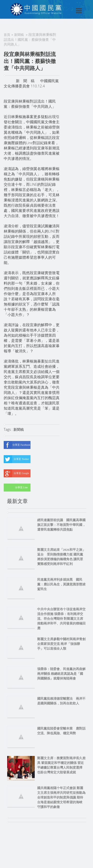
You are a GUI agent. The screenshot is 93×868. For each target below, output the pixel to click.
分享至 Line (16, 488)
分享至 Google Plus (16, 473)
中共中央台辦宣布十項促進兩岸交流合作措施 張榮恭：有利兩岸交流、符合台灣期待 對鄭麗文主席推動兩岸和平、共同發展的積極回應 (61, 619)
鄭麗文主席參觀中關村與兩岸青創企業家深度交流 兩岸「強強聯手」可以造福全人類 (61, 644)
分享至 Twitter (16, 459)
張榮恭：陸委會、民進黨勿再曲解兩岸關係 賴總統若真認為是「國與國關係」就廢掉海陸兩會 (61, 674)
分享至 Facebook (17, 445)
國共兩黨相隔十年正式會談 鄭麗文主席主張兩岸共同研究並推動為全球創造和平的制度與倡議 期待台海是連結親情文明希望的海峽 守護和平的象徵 (61, 797)
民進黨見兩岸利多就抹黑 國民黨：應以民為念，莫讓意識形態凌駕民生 (61, 584)
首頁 (7, 35)
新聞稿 (19, 35)
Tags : (9, 429)
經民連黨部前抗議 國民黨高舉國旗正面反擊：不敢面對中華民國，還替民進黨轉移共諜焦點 (61, 525)
